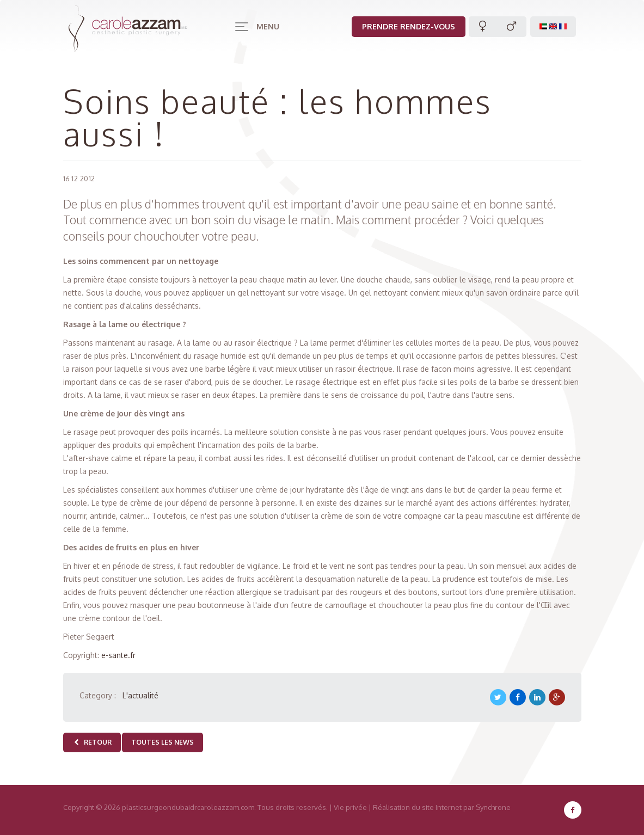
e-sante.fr (118, 655)
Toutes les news (162, 742)
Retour (92, 742)
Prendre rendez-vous (409, 26)
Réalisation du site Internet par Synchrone (442, 807)
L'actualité (140, 695)
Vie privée (350, 807)
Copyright (79, 807)
